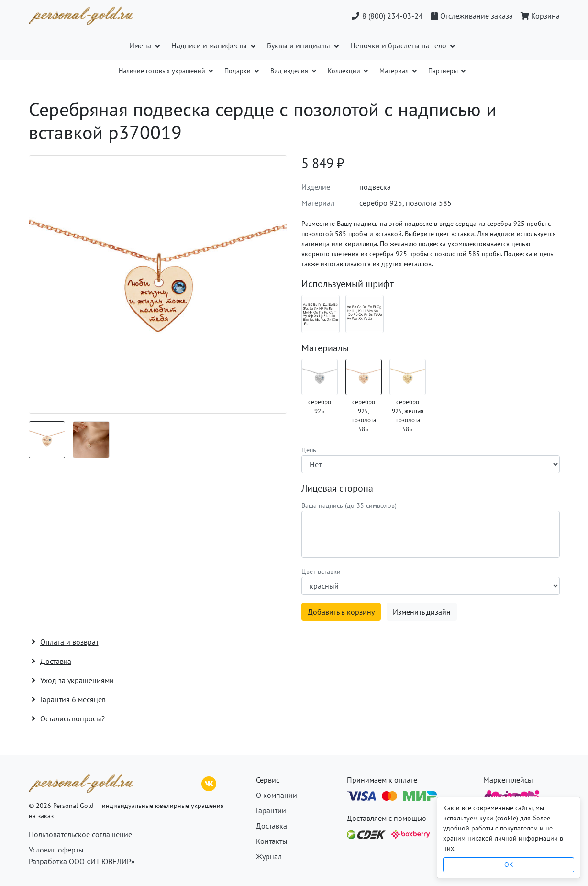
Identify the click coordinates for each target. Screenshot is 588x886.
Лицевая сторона (337, 488)
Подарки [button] (239, 71)
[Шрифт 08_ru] (321, 314)
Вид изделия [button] (290, 71)
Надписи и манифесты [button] (210, 45)
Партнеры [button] (444, 71)
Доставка (272, 826)
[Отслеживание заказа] (472, 16)
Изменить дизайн (422, 612)
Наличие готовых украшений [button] (163, 71)
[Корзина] (538, 16)
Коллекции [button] (345, 71)
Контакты (272, 841)
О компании (277, 795)
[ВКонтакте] (209, 783)
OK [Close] (509, 864)
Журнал (269, 856)
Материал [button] (395, 71)
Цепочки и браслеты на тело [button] (399, 45)
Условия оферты (56, 850)
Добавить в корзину (341, 612)
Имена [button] (141, 45)
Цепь (309, 450)
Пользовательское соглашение (80, 834)
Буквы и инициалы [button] (300, 45)
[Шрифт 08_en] (365, 314)
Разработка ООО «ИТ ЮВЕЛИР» (82, 861)
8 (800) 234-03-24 (387, 16)
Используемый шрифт (348, 284)
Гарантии (271, 810)
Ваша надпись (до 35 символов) (349, 505)
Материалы (325, 348)
